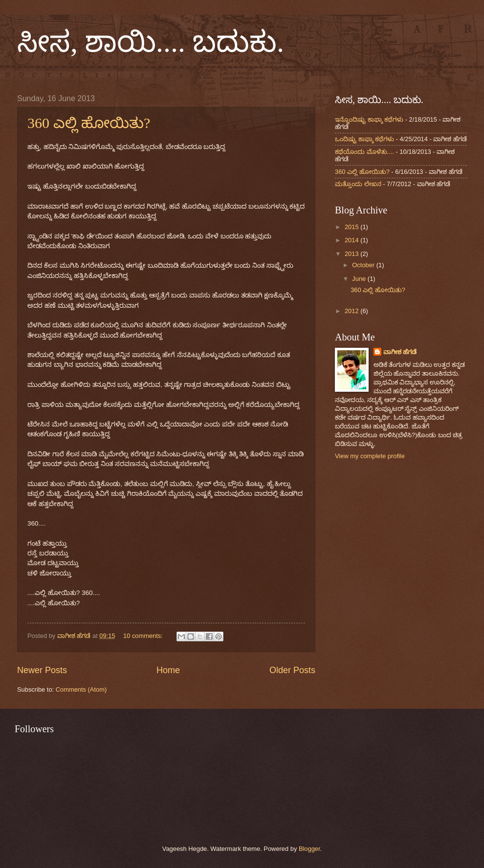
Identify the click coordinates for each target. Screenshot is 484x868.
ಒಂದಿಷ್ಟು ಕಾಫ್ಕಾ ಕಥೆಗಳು (364, 139)
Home (168, 670)
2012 (352, 311)
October (364, 265)
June (360, 279)
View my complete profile (370, 456)
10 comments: (144, 636)
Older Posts (292, 670)
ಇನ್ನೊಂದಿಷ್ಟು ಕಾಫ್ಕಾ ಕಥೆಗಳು (369, 119)
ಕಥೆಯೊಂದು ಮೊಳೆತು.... (364, 152)
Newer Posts (42, 670)
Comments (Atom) (81, 689)
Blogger (309, 849)
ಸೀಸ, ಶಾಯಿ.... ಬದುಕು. (151, 42)
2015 (352, 227)
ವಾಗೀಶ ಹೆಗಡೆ (400, 352)
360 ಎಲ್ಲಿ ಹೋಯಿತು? (89, 123)
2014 (352, 240)
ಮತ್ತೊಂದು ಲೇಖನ (358, 184)
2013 (352, 254)
